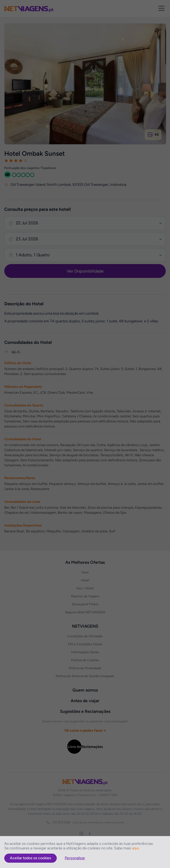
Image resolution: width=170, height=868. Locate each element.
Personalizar (75, 858)
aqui (135, 848)
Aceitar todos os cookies (31, 858)
